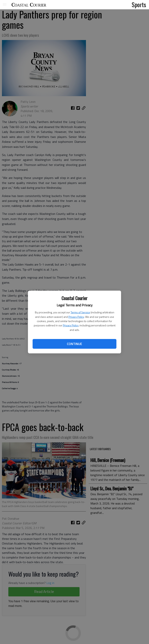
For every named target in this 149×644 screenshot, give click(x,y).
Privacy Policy (76, 317)
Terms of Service (80, 312)
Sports (139, 4)
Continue (74, 344)
